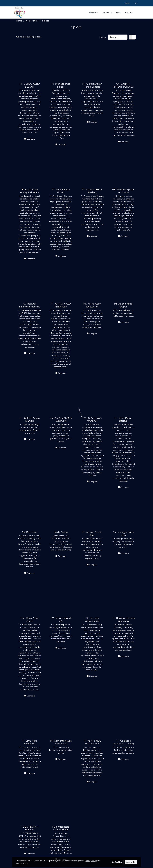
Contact (129, 13)
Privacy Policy (91, 860)
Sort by (104, 37)
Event (119, 13)
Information (107, 13)
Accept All (131, 862)
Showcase (93, 13)
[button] (137, 12)
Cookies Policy (22, 863)
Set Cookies (117, 862)
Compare (31, 139)
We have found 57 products (29, 37)
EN (135, 3)
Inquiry (127, 3)
